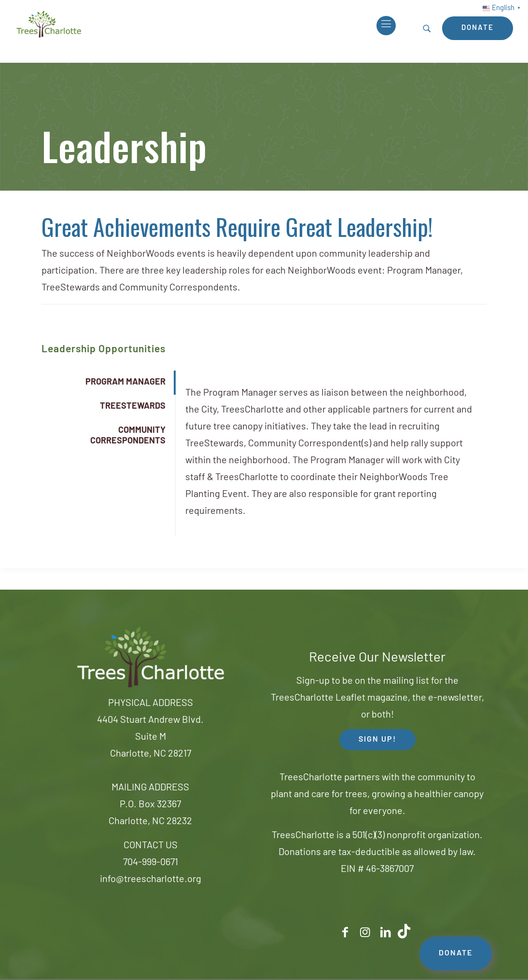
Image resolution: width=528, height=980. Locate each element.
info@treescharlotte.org (151, 880)
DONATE (456, 953)
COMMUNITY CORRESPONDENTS (128, 436)
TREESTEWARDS (133, 407)
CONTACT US (151, 846)
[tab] (108, 383)
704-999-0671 (151, 863)
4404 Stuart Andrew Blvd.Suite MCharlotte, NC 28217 (150, 737)
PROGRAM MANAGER (125, 382)
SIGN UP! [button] (377, 740)
